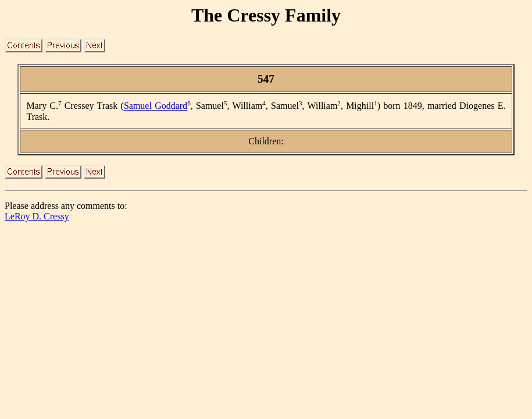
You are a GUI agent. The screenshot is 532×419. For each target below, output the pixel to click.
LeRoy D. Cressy (37, 216)
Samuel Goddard (156, 106)
